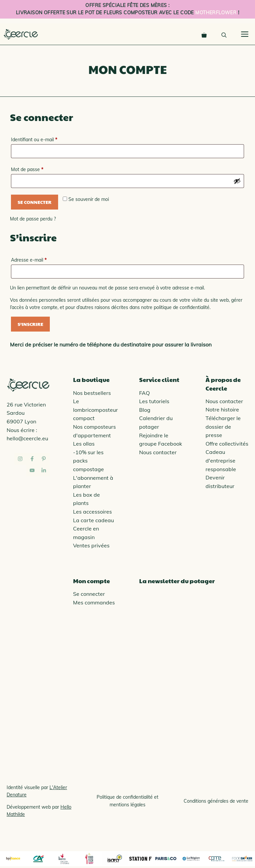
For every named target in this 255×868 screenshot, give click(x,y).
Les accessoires (92, 512)
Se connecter (35, 202)
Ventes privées (91, 545)
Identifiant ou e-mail (45, 139)
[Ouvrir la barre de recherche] (224, 34)
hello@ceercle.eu (27, 438)
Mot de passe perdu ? (33, 219)
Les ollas (84, 444)
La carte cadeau (93, 520)
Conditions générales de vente (216, 801)
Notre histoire (222, 409)
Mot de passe (39, 169)
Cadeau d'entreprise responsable (221, 460)
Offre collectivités (227, 444)
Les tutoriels (154, 401)
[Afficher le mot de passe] (237, 181)
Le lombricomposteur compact (95, 410)
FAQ (144, 393)
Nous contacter (158, 452)
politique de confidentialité (182, 307)
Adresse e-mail (40, 259)
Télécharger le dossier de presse (223, 427)
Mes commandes (94, 602)
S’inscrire (30, 324)
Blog (145, 410)
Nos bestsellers (92, 393)
